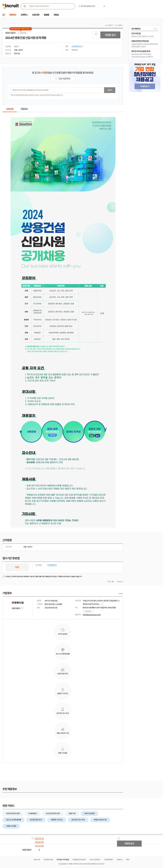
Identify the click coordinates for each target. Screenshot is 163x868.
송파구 (30, 547)
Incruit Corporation (84, 864)
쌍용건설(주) (10, 33)
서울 (25, 547)
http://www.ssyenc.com (92, 615)
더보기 (121, 594)
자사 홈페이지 (52, 565)
